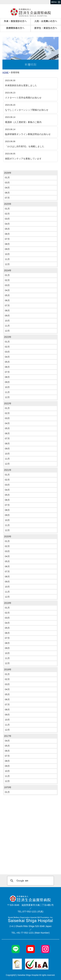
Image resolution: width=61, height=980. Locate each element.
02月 (7, 214)
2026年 (8, 173)
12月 (7, 264)
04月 (7, 188)
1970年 (8, 787)
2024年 (8, 270)
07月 (7, 198)
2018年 (8, 669)
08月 (7, 244)
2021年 (8, 470)
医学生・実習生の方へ (46, 28)
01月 (7, 178)
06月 (7, 193)
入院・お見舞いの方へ (46, 21)
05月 (7, 229)
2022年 (8, 403)
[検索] (30, 881)
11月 (7, 259)
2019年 (8, 603)
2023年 (8, 337)
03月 (7, 183)
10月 (7, 254)
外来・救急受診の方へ (15, 21)
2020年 (8, 536)
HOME (6, 73)
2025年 (8, 204)
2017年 (8, 736)
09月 (7, 249)
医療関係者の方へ (15, 28)
